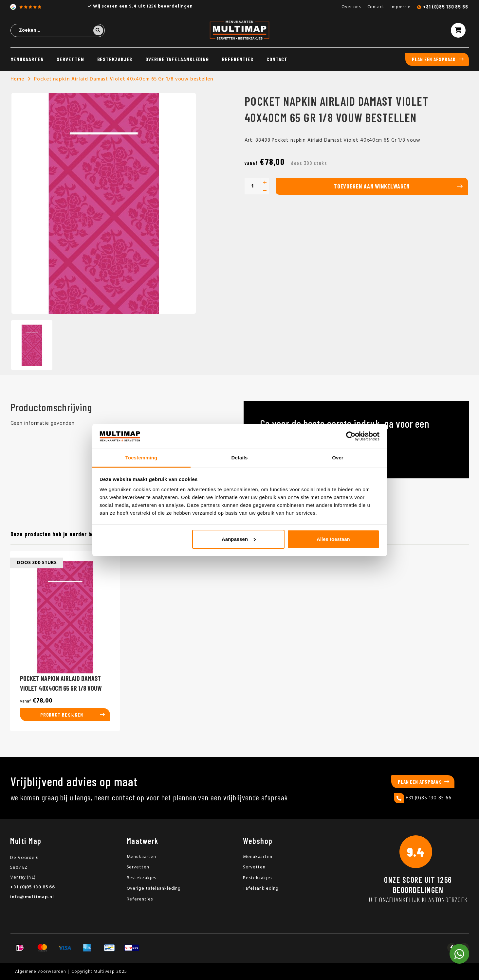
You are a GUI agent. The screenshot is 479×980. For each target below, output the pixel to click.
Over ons (351, 7)
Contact (376, 7)
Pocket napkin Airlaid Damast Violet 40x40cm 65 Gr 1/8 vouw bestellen (124, 79)
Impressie (401, 7)
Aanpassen (239, 539)
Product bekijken (62, 715)
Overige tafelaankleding (177, 59)
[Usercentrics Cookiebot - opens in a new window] (351, 436)
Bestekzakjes (115, 59)
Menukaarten (27, 59)
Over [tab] (338, 458)
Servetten (70, 59)
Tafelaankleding (261, 889)
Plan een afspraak (434, 59)
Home (18, 79)
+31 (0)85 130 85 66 (446, 6)
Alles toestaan (333, 539)
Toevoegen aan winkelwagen (372, 186)
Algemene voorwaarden (41, 972)
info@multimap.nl (32, 897)
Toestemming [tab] (141, 458)
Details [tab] (240, 458)
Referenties (238, 59)
